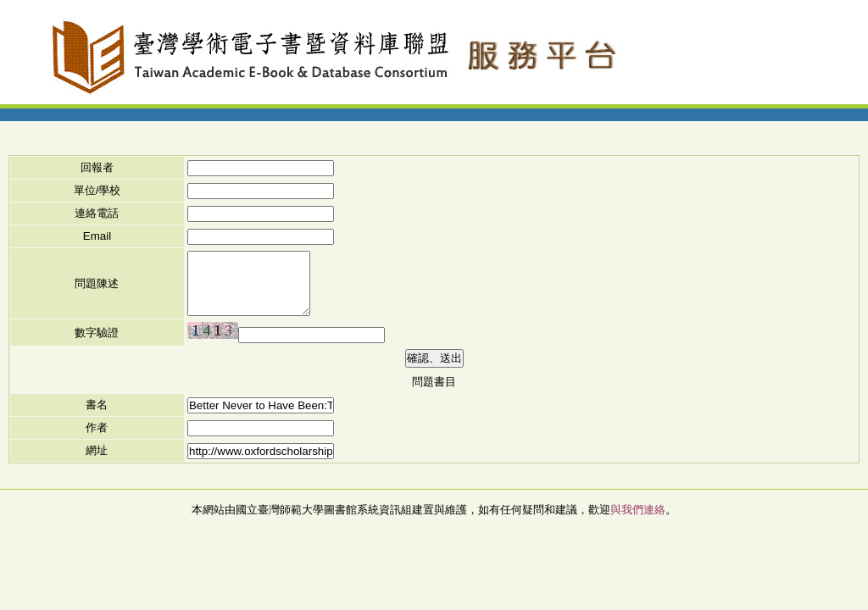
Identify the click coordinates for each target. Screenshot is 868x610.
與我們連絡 (638, 510)
